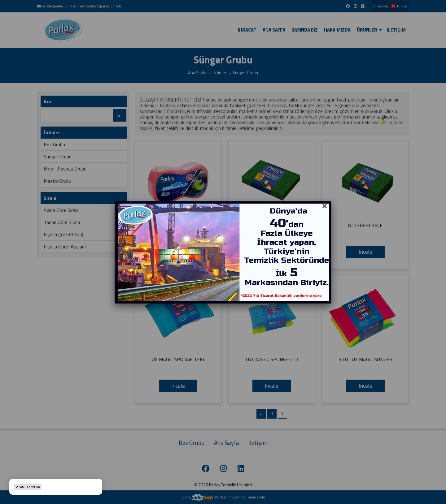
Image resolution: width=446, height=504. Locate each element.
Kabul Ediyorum (28, 487)
